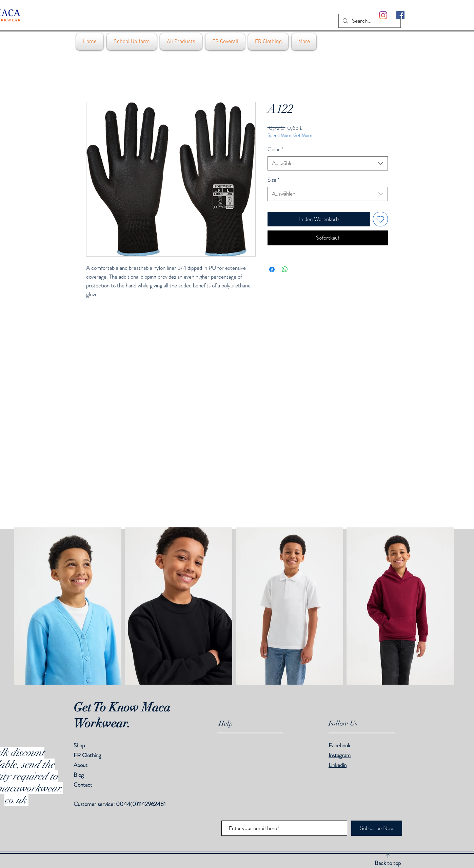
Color (275, 149)
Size (274, 180)
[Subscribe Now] (377, 828)
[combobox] (328, 163)
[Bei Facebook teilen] (272, 269)
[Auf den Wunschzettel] (380, 219)
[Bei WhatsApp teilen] (285, 269)
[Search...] (369, 21)
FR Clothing (87, 755)
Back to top (388, 863)
